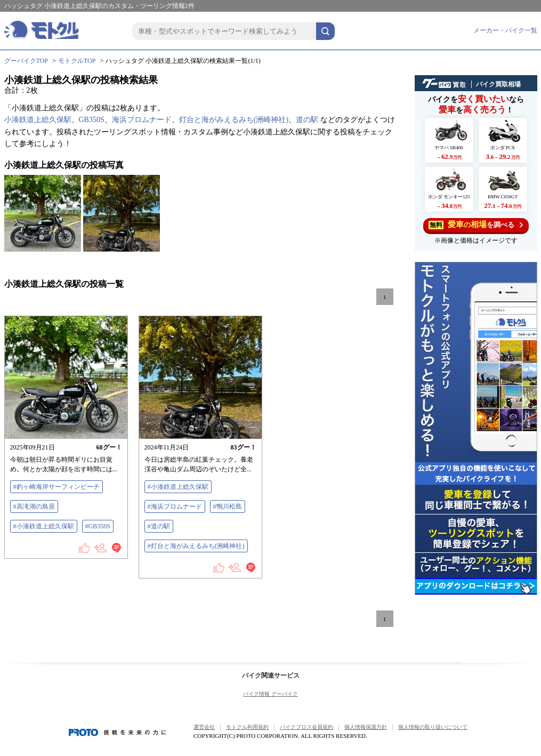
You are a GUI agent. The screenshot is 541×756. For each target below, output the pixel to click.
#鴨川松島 (228, 506)
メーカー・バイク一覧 (505, 30)
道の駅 (307, 120)
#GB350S (98, 526)
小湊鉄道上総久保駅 (38, 120)
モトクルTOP (77, 61)
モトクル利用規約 (247, 727)
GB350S (92, 120)
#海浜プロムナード (175, 506)
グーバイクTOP (26, 61)
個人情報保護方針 (366, 727)
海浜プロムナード (142, 120)
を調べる (476, 225)
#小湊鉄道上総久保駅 (44, 526)
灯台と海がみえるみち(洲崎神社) (234, 120)
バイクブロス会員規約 (306, 727)
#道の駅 (159, 526)
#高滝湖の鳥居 (34, 506)
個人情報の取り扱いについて (433, 727)
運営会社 (204, 727)
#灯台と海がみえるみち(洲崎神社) (196, 546)
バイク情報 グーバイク (270, 694)
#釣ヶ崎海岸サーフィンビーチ (56, 487)
